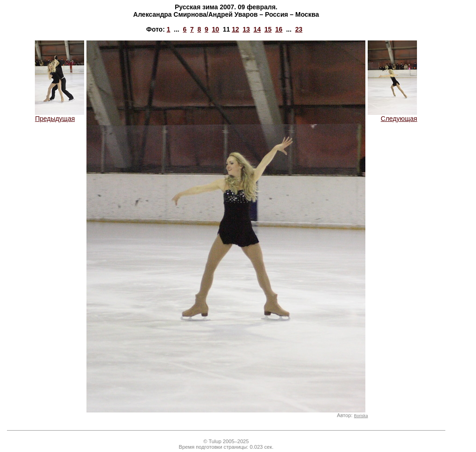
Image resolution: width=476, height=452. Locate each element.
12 (236, 29)
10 (216, 29)
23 (299, 29)
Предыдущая (59, 116)
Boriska (361, 416)
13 (246, 29)
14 (257, 29)
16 (279, 29)
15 (268, 29)
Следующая (392, 116)
